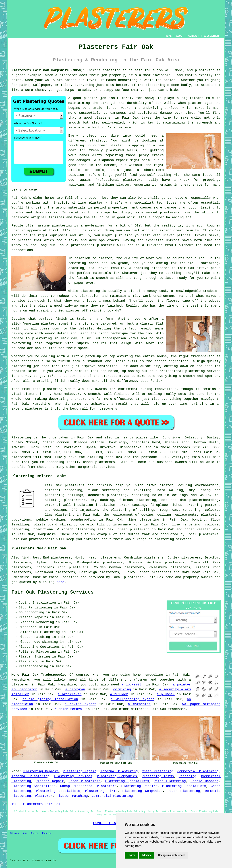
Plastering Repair (80, 771)
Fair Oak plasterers (65, 485)
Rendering (188, 776)
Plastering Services (73, 776)
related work (209, 529)
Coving (34, 833)
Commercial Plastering (198, 771)
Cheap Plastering (158, 771)
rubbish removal (69, 709)
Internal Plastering (119, 771)
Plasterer (44, 796)
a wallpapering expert (132, 699)
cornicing (122, 689)
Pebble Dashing (205, 781)
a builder (119, 694)
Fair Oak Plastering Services (53, 592)
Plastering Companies (117, 776)
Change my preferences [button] (172, 855)
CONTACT (194, 36)
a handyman (75, 689)
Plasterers (107, 786)
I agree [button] (131, 855)
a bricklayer (70, 694)
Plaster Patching (72, 796)
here (60, 582)
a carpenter (139, 704)
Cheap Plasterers (85, 781)
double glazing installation (50, 699)
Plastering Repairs (41, 771)
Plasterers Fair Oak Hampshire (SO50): (48, 70)
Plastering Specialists (127, 781)
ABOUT (180, 36)
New (25, 833)
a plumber (166, 694)
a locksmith (132, 685)
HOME (169, 36)
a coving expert (80, 704)
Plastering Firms (158, 776)
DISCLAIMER (211, 36)
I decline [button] (147, 855)
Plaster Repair (50, 781)
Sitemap (14, 833)
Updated (47, 833)
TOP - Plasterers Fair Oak (36, 804)
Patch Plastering (170, 781)
